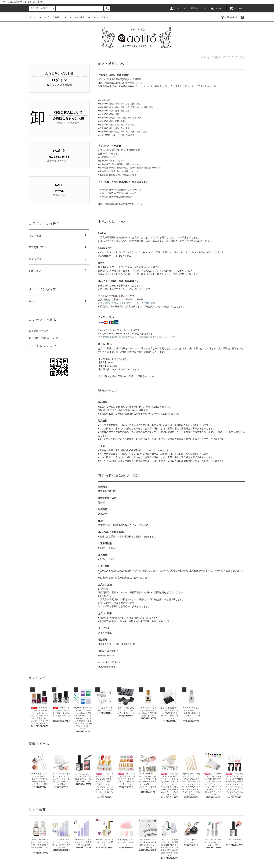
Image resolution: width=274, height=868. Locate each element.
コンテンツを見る (97, 17)
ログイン (217, 8)
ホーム (33, 17)
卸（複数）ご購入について (43, 338)
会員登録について (198, 8)
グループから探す (74, 17)
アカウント (177, 8)
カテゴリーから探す (50, 17)
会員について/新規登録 (59, 85)
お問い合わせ (229, 17)
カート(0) (236, 8)
